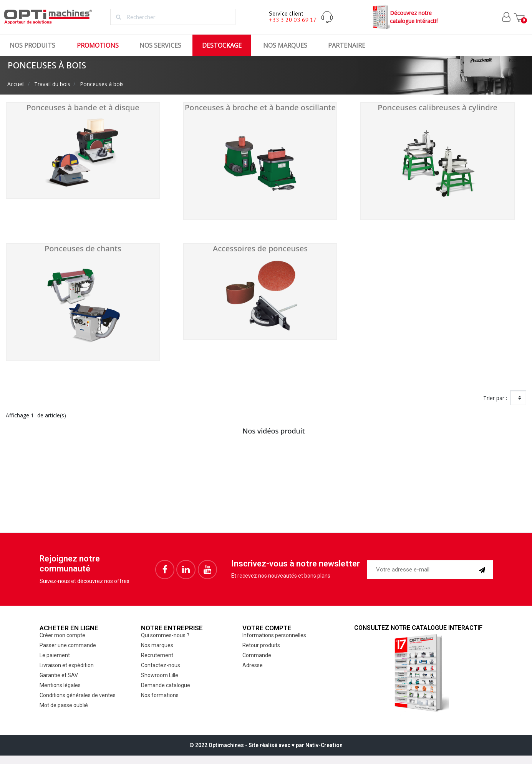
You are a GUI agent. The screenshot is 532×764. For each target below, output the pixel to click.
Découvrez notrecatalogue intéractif (404, 17)
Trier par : (495, 398)
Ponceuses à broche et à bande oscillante (260, 107)
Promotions (98, 45)
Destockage (222, 45)
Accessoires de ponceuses (260, 248)
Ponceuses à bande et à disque (83, 107)
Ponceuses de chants (83, 248)
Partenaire (347, 45)
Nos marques (285, 45)
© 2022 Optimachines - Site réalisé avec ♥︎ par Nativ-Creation (266, 745)
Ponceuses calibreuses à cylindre (438, 107)
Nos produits (32, 45)
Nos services (160, 45)
